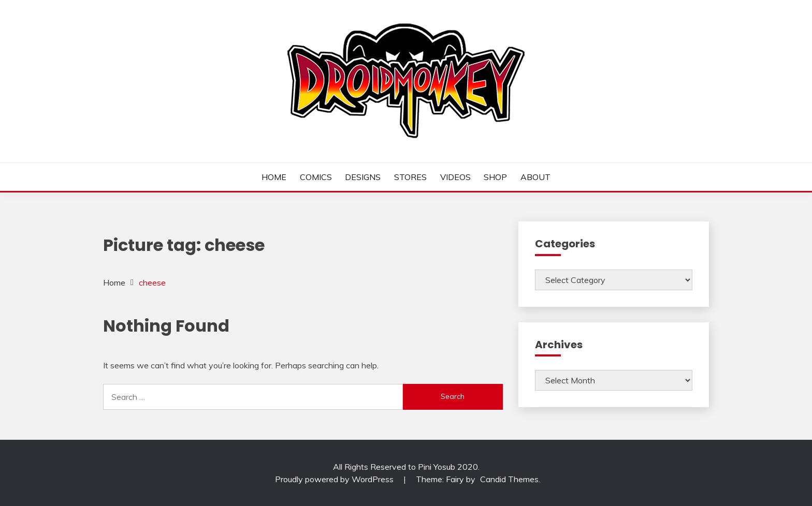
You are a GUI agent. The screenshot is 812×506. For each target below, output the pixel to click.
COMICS (316, 177)
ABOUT (535, 177)
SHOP (495, 177)
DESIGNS (363, 177)
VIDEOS (455, 177)
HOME (274, 177)
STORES (410, 177)
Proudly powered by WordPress (335, 479)
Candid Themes (509, 479)
